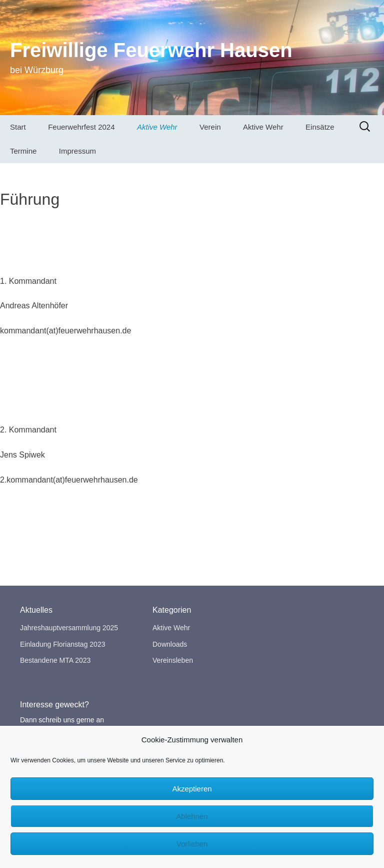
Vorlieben (192, 844)
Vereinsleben (173, 660)
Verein (210, 127)
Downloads (170, 644)
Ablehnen (192, 816)
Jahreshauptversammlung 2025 (69, 628)
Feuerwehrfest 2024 (81, 127)
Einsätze (320, 127)
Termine (23, 151)
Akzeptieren (192, 789)
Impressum (77, 151)
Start (18, 127)
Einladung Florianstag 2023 (62, 644)
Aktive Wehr (157, 127)
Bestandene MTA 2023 (55, 660)
